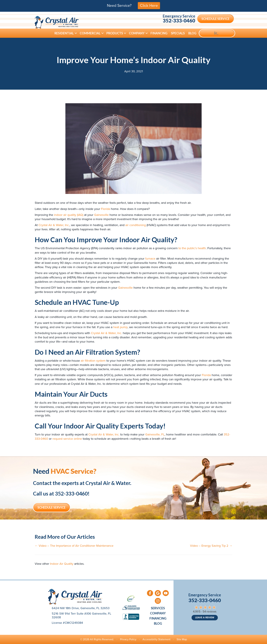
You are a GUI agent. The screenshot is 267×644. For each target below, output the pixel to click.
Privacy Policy (128, 639)
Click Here (149, 5)
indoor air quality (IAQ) (69, 215)
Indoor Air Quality (62, 564)
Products (115, 33)
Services (158, 608)
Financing (159, 33)
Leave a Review (205, 618)
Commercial (90, 33)
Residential (64, 33)
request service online (67, 439)
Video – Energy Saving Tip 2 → (211, 546)
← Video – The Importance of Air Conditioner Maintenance (74, 546)
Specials (178, 33)
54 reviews (210, 612)
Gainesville (101, 215)
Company (137, 33)
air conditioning (136, 225)
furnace (150, 259)
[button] (76, 33)
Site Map (182, 639)
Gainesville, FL (155, 434)
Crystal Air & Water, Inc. (54, 225)
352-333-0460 (179, 20)
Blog (192, 33)
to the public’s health (192, 248)
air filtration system (93, 361)
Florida (105, 209)
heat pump (120, 327)
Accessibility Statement (156, 639)
